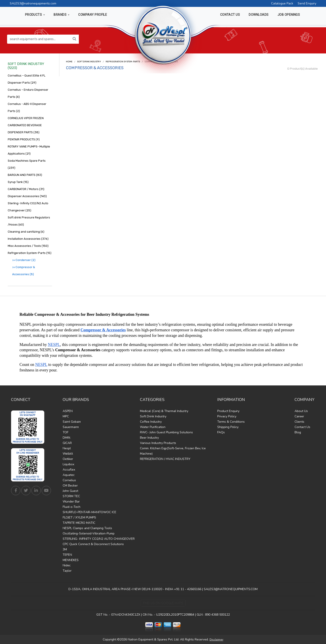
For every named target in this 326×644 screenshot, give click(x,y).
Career (299, 416)
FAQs (221, 432)
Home (69, 62)
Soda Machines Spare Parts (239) (27, 164)
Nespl (67, 448)
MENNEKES (71, 560)
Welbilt (68, 454)
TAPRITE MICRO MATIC (79, 523)
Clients (299, 422)
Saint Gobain (72, 422)
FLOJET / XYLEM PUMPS (79, 517)
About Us (301, 411)
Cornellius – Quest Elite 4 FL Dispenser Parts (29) (27, 79)
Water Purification (153, 427)
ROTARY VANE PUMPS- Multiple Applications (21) (29, 150)
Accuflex (69, 470)
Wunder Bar (71, 502)
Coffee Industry (151, 422)
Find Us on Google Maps (163, 603)
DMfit (66, 438)
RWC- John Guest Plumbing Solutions (166, 432)
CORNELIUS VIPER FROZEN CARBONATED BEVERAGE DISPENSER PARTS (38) (26, 125)
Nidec (67, 565)
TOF (66, 432)
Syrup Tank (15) (18, 182)
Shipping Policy (228, 427)
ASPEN (68, 411)
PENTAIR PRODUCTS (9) (24, 139)
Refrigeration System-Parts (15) (30, 253)
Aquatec (69, 475)
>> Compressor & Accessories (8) (24, 271)
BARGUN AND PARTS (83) (25, 175)
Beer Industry (149, 438)
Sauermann (71, 427)
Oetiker (68, 459)
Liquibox (68, 464)
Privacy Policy (227, 416)
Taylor (67, 571)
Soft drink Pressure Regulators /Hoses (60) (29, 221)
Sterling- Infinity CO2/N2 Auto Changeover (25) (28, 207)
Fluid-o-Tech (72, 507)
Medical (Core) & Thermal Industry (164, 411)
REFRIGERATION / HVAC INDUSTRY (165, 459)
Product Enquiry (228, 411)
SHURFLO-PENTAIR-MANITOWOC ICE (89, 512)
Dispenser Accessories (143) (27, 196)
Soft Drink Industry (89, 62)
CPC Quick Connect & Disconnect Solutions (93, 544)
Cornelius (69, 480)
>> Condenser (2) (24, 260)
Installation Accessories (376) (28, 239)
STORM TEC (71, 496)
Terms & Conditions (231, 422)
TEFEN (67, 555)
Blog (298, 432)
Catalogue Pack (282, 3)
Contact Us (302, 427)
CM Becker (70, 486)
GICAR (67, 443)
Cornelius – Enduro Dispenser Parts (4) (28, 93)
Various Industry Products (158, 443)
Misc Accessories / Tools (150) (28, 246)
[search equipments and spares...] (39, 39)
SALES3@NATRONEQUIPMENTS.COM (231, 589)
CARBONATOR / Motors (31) (26, 189)
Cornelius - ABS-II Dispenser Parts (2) (27, 107)
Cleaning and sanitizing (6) (26, 232)
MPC (66, 416)
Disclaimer (216, 640)
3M (65, 549)
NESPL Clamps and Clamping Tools (87, 528)
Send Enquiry (307, 3)
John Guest (70, 491)
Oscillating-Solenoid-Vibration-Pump (89, 533)
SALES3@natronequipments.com (33, 3)
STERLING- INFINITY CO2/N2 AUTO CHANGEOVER (99, 539)
